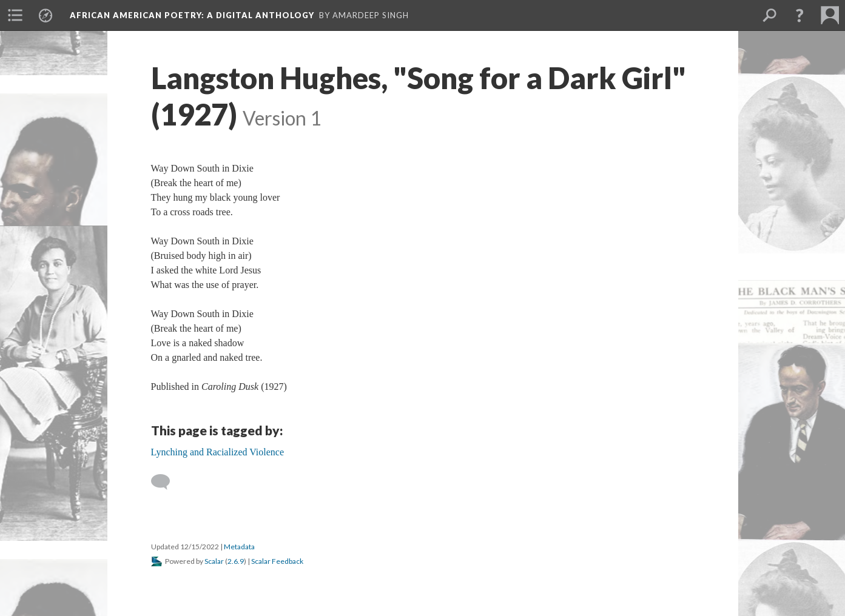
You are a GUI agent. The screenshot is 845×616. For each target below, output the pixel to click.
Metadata (239, 547)
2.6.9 (236, 561)
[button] (800, 15)
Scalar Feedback (277, 561)
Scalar (214, 561)
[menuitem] (15, 15)
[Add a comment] (166, 482)
